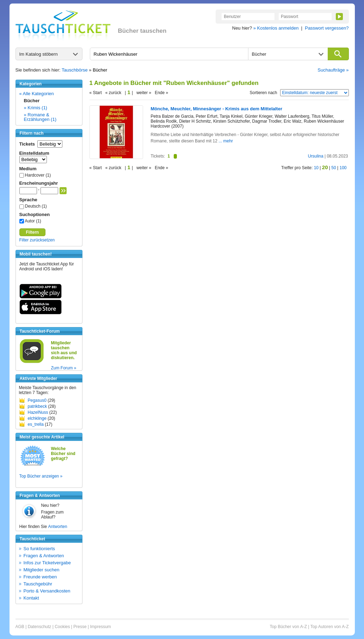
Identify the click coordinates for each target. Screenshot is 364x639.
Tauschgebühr (38, 584)
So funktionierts (39, 549)
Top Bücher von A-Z (288, 627)
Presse (80, 627)
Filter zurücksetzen (37, 240)
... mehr (226, 141)
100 (343, 168)
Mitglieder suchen (42, 570)
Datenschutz (40, 627)
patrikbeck (38, 406)
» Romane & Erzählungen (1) (40, 117)
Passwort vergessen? (327, 28)
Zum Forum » (64, 368)
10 (316, 168)
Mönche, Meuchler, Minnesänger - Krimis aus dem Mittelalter (217, 109)
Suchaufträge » (333, 70)
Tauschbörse (75, 70)
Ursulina (316, 156)
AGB (20, 627)
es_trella (36, 424)
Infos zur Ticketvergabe (47, 563)
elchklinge (37, 418)
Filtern (33, 232)
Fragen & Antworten (44, 556)
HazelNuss (38, 412)
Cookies (62, 627)
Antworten (58, 527)
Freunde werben (40, 577)
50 (334, 168)
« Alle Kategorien (37, 94)
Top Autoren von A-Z (330, 627)
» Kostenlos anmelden (276, 28)
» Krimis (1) (36, 108)
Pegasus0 (37, 400)
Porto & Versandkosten (47, 591)
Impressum (100, 627)
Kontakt (31, 598)
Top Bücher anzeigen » (41, 476)
